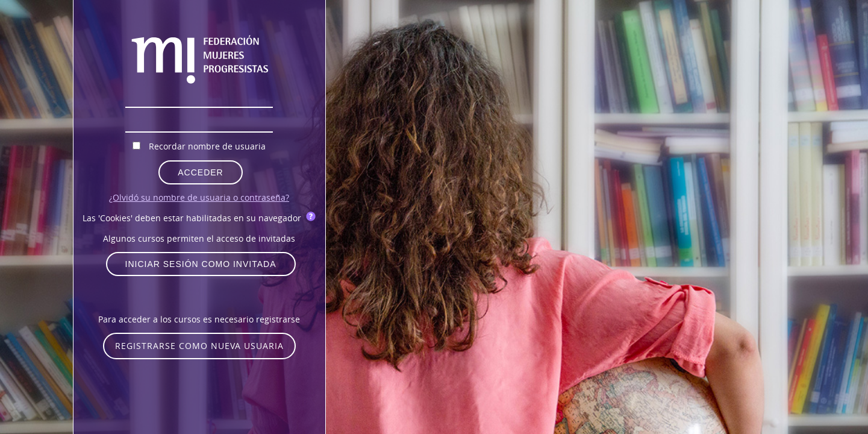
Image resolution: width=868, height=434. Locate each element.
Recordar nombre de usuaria (207, 146)
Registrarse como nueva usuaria (199, 346)
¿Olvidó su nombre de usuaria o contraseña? (199, 197)
